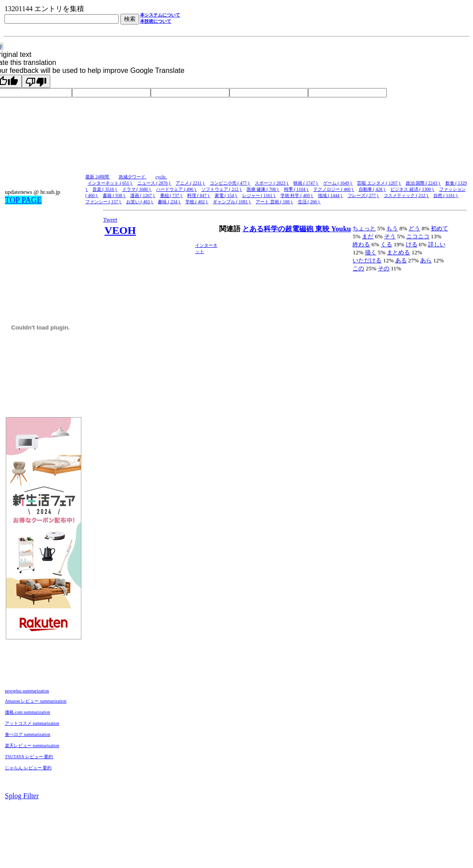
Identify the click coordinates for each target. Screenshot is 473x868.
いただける (367, 260)
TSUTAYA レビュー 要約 (29, 757)
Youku (341, 229)
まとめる (398, 252)
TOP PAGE (23, 200)
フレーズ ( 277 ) (364, 195)
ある (401, 260)
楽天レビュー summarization (32, 745)
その (384, 268)
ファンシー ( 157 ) (104, 202)
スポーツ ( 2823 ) (272, 183)
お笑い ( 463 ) (140, 202)
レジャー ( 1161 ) (259, 195)
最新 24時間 (98, 177)
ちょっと (364, 228)
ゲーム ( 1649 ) (338, 183)
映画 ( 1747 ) (306, 183)
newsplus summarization (27, 691)
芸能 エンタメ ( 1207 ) (379, 183)
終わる (361, 244)
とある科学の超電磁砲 (279, 229)
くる (386, 244)
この (358, 268)
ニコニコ (418, 236)
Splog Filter (22, 796)
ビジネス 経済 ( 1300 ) (412, 189)
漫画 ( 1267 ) (143, 195)
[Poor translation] (36, 81)
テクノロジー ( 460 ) (334, 189)
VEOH (120, 230)
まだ (368, 236)
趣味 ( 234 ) (169, 202)
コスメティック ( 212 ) (406, 195)
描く (371, 252)
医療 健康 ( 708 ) (263, 189)
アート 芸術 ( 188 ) (274, 202)
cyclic (161, 177)
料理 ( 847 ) (199, 195)
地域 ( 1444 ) (331, 195)
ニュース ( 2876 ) (154, 183)
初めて (439, 228)
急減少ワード (133, 177)
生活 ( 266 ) (309, 202)
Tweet (110, 219)
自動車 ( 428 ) (373, 189)
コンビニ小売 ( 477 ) (230, 183)
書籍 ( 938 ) (114, 195)
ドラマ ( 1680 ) (137, 189)
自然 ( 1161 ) (446, 195)
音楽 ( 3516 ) (105, 189)
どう (414, 228)
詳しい (437, 244)
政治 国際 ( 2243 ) (423, 183)
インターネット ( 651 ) (110, 183)
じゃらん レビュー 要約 (28, 768)
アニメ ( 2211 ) (190, 183)
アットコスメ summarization (32, 723)
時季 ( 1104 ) (297, 189)
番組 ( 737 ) (172, 195)
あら (426, 260)
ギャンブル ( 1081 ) (232, 202)
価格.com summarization (28, 712)
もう (392, 228)
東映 (323, 229)
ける (412, 244)
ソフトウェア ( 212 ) (222, 189)
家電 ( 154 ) (226, 195)
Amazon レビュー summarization (36, 701)
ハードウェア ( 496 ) (176, 189)
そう (390, 236)
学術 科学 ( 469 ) (297, 195)
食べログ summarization (28, 734)
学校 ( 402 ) (197, 202)
